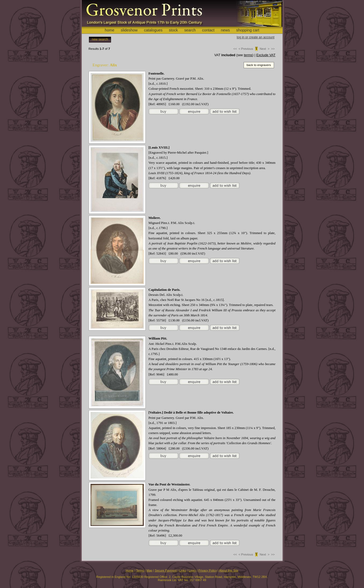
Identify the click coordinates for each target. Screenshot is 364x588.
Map (149, 570)
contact (208, 30)
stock (173, 30)
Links (183, 570)
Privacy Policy (208, 570)
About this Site (229, 570)
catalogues (153, 30)
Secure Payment (166, 570)
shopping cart (248, 30)
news (226, 30)
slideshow (129, 30)
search (190, 30)
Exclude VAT (266, 55)
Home (130, 570)
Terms (140, 570)
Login (192, 570)
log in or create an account (255, 37)
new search (100, 39)
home (109, 30)
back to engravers (259, 65)
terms (248, 55)
